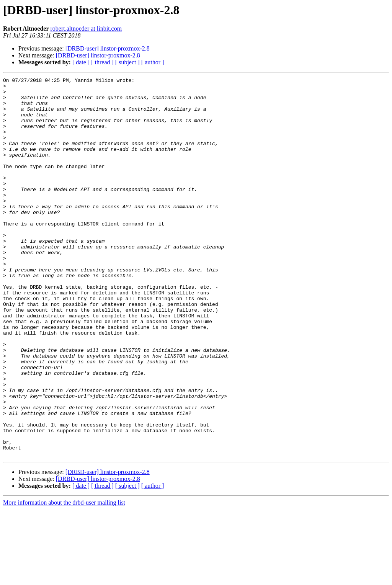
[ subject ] (127, 62)
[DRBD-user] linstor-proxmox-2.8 (108, 48)
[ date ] (81, 62)
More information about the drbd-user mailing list (64, 578)
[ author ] (153, 62)
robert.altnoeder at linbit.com (86, 29)
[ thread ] (102, 62)
